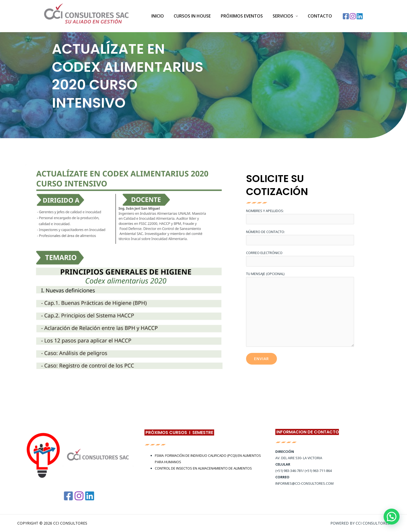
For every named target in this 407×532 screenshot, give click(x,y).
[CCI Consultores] (86, 16)
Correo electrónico (300, 258)
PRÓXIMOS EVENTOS (245, 16)
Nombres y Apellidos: (300, 216)
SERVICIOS (285, 16)
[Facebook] (346, 16)
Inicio (164, 16)
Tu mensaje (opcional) (300, 310)
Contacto (321, 16)
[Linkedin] (360, 16)
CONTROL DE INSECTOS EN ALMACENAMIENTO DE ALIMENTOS (203, 468)
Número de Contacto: (300, 237)
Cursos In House (197, 16)
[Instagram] (353, 16)
